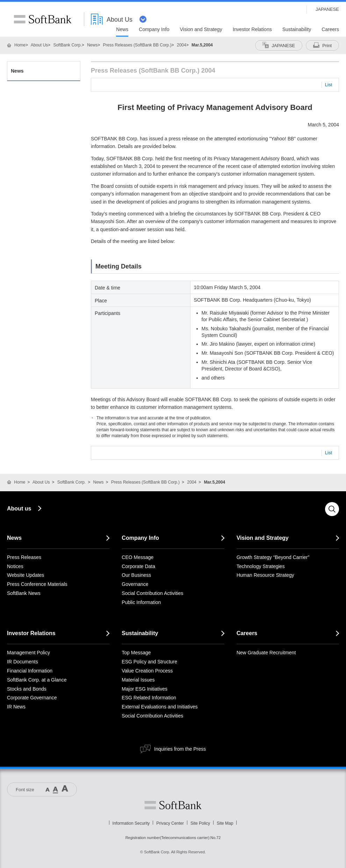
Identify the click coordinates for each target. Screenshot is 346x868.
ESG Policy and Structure (149, 662)
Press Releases (24, 557)
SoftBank (43, 19)
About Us (39, 45)
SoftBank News (24, 593)
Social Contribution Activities (152, 593)
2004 (182, 45)
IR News (16, 707)
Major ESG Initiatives (145, 689)
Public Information (141, 602)
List (329, 85)
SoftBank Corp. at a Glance (37, 680)
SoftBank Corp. (67, 45)
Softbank (173, 805)
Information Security (131, 823)
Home (20, 45)
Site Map (225, 823)
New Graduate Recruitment (266, 653)
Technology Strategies (261, 566)
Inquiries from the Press (180, 749)
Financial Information (30, 671)
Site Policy (200, 823)
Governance (135, 584)
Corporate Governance (32, 698)
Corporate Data (138, 566)
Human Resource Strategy (265, 575)
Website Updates (26, 575)
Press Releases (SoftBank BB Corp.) (137, 45)
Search (332, 509)
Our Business (136, 575)
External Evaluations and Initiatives (160, 707)
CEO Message (138, 557)
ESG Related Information (149, 698)
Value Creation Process (147, 671)
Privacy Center (170, 823)
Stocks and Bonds (27, 689)
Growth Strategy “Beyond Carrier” (273, 557)
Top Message (136, 653)
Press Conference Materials (37, 584)
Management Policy (28, 653)
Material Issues (138, 680)
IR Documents (23, 662)
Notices (15, 566)
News (92, 45)
